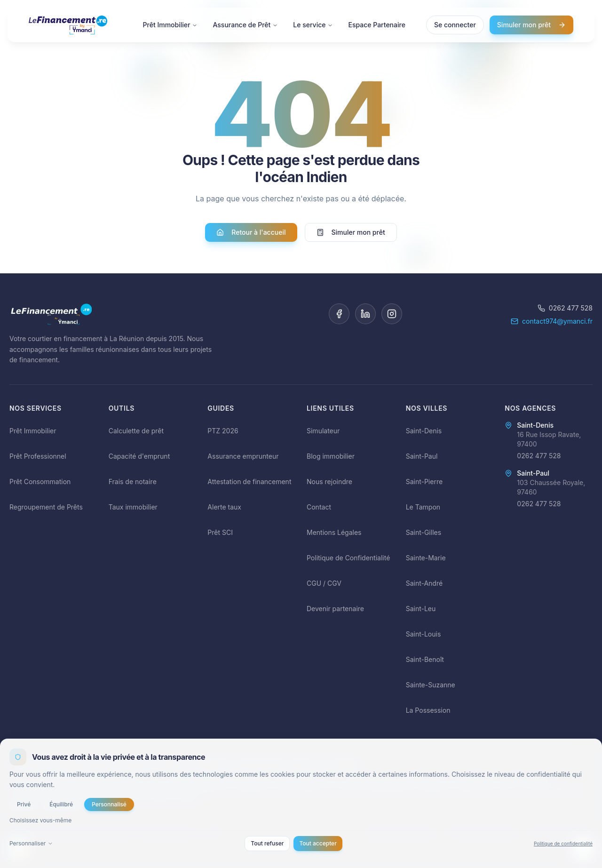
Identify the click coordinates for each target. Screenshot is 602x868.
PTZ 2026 (223, 431)
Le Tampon (423, 507)
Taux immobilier (133, 507)
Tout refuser (267, 843)
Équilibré (61, 804)
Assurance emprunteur (243, 456)
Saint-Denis (424, 431)
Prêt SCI (220, 532)
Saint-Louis (424, 634)
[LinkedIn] (365, 314)
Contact (319, 507)
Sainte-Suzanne (431, 685)
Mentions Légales (334, 532)
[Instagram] (392, 314)
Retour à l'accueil (251, 233)
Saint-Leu (421, 609)
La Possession (428, 710)
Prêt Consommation (40, 482)
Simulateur (323, 431)
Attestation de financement (249, 482)
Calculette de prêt (136, 431)
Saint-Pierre (424, 482)
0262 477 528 (565, 308)
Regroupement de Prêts (46, 507)
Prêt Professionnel (38, 456)
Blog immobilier (331, 456)
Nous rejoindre (329, 482)
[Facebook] (339, 314)
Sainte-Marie (426, 558)
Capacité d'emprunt (139, 456)
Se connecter (455, 25)
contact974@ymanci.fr (552, 321)
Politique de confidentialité (563, 844)
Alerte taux (224, 507)
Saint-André (424, 583)
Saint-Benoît (425, 659)
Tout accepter (318, 843)
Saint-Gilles (424, 532)
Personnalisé (109, 804)
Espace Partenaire (376, 25)
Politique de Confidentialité (348, 558)
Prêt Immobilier (170, 25)
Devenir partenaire (335, 609)
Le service (313, 25)
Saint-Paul (422, 456)
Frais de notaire (133, 482)
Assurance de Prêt (245, 25)
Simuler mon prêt (531, 25)
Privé (24, 804)
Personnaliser (31, 843)
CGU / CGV (324, 583)
